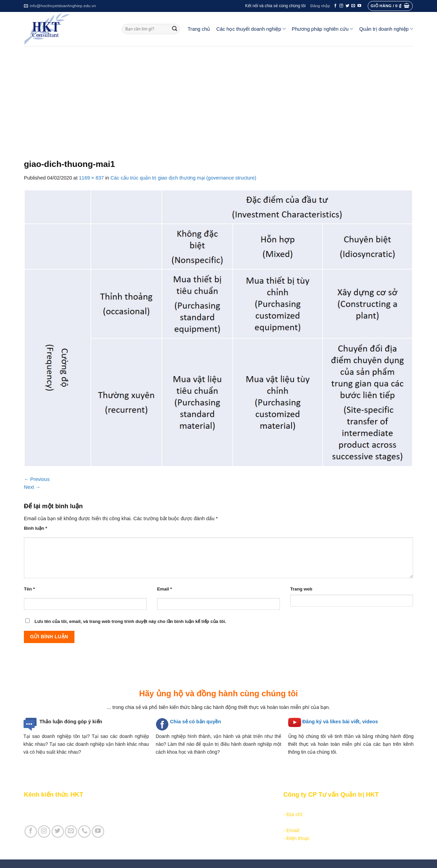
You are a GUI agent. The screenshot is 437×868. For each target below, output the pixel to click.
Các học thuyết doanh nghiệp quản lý (195, 814)
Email (165, 589)
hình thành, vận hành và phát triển (225, 736)
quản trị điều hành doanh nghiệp (237, 744)
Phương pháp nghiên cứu (323, 29)
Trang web (301, 589)
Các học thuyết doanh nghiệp (251, 29)
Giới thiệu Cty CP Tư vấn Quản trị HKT (67, 814)
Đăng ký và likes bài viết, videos (340, 722)
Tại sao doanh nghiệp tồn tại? (57, 736)
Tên (29, 589)
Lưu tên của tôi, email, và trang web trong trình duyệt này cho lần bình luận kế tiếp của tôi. (130, 621)
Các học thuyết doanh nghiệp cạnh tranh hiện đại (208, 823)
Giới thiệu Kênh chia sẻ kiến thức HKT (66, 807)
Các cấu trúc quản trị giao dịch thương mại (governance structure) (184, 178)
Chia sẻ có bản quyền (195, 722)
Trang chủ (199, 29)
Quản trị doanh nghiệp (386, 29)
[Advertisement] (218, 97)
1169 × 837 (91, 178)
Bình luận (36, 528)
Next (32, 487)
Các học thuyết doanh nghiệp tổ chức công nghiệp (209, 807)
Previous (37, 479)
